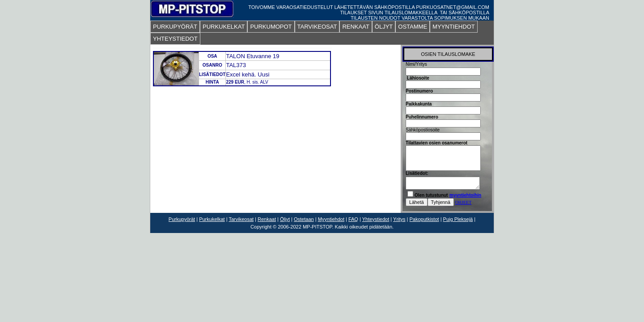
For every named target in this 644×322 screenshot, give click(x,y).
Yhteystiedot (376, 219)
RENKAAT (356, 27)
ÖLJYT (384, 27)
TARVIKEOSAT (317, 27)
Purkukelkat (212, 219)
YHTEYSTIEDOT (175, 39)
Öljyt (285, 219)
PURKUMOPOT (271, 27)
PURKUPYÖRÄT (175, 27)
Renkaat (267, 219)
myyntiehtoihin (465, 195)
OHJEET (464, 202)
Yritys (399, 219)
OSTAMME (413, 27)
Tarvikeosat (241, 219)
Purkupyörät (182, 219)
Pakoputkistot (424, 219)
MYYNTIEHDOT (454, 27)
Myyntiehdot (331, 219)
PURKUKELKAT (224, 27)
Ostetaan (304, 219)
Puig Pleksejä (458, 219)
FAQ (353, 219)
